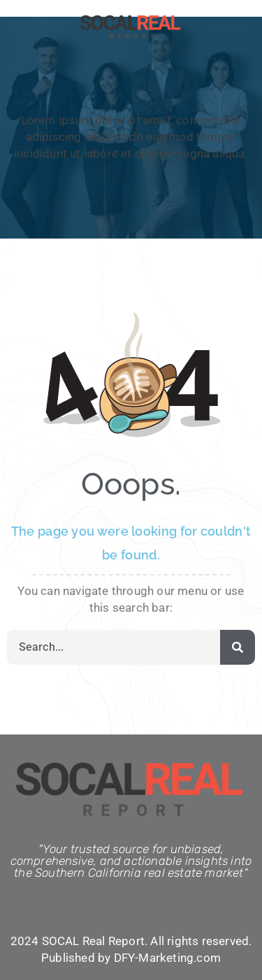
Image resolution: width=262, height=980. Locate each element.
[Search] (238, 647)
